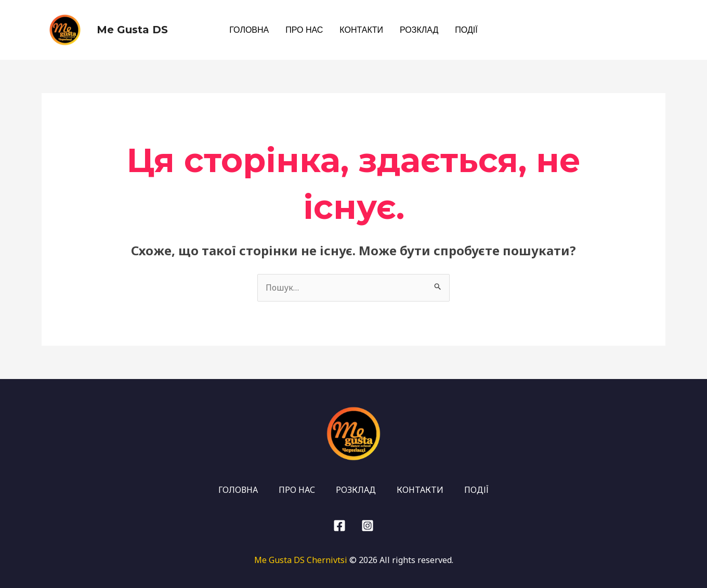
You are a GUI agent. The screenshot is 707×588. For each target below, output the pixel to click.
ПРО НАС (304, 30)
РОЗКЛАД (419, 30)
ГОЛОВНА (249, 30)
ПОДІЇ (466, 30)
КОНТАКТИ (361, 30)
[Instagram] (642, 31)
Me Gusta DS (132, 30)
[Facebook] (660, 31)
